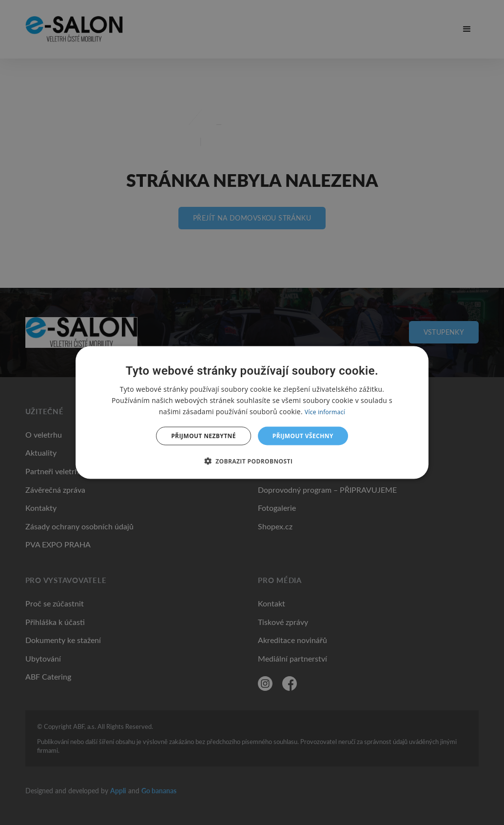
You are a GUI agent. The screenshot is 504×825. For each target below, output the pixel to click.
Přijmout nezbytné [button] (204, 436)
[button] (252, 461)
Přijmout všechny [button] (303, 436)
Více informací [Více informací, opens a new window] (325, 412)
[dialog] (252, 412)
